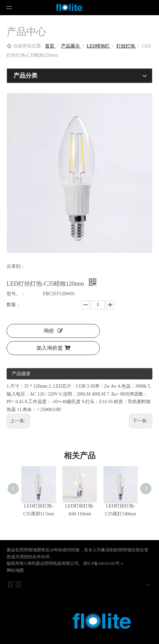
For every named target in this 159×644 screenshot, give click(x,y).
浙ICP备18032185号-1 (103, 563)
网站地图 (15, 570)
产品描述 (21, 374)
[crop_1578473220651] (79, 623)
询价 (53, 331)
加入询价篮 (53, 348)
